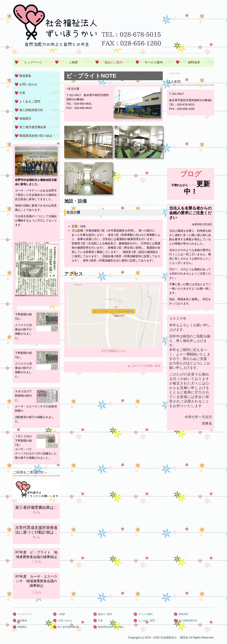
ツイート (175, 73)
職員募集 (25, 76)
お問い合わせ (28, 84)
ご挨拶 (73, 62)
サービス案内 (154, 62)
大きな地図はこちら (114, 351)
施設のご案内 (113, 62)
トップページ (33, 62)
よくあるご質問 (30, 101)
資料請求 (194, 62)
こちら (36, 561)
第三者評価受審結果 (33, 127)
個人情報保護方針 (31, 110)
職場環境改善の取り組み (36, 136)
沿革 (22, 93)
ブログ (191, 174)
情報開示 (25, 119)
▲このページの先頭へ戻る (144, 366)
